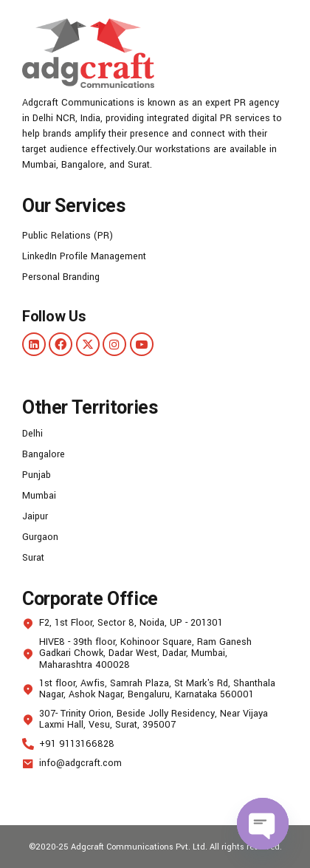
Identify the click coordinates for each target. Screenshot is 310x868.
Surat (33, 558)
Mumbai (39, 496)
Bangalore (44, 454)
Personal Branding (61, 277)
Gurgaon (40, 537)
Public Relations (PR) (68, 236)
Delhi (32, 434)
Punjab (37, 475)
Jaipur (35, 516)
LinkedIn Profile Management (84, 256)
